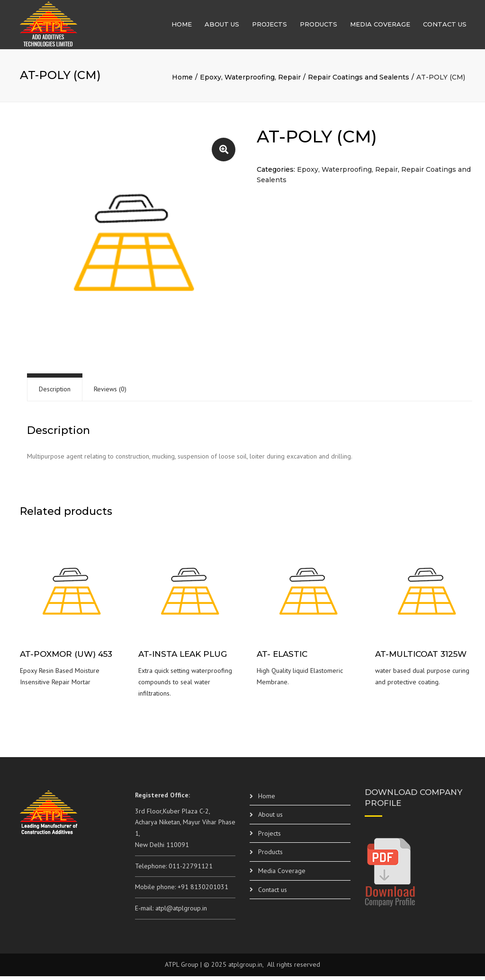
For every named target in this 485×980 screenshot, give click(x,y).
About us (222, 26)
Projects (269, 26)
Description (55, 393)
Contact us (445, 26)
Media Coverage (380, 26)
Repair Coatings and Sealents (359, 81)
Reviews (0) (110, 393)
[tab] (55, 393)
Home (182, 26)
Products (319, 26)
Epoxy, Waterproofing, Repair (250, 81)
